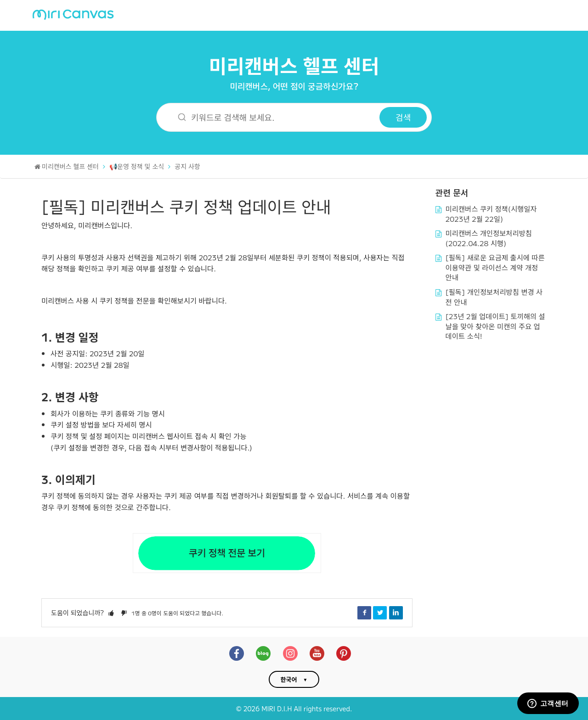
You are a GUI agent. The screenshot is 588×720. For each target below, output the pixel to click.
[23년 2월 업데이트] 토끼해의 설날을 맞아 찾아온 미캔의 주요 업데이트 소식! (495, 326)
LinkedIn (396, 613)
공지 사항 (187, 166)
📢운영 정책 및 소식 (137, 166)
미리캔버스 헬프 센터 (294, 65)
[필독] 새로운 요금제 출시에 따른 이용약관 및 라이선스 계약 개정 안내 (495, 267)
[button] (111, 613)
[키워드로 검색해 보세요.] (274, 117)
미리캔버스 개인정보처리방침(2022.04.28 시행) (489, 238)
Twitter (380, 613)
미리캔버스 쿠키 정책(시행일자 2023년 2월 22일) (491, 214)
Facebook (364, 613)
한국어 (289, 679)
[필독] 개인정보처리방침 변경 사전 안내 (494, 297)
